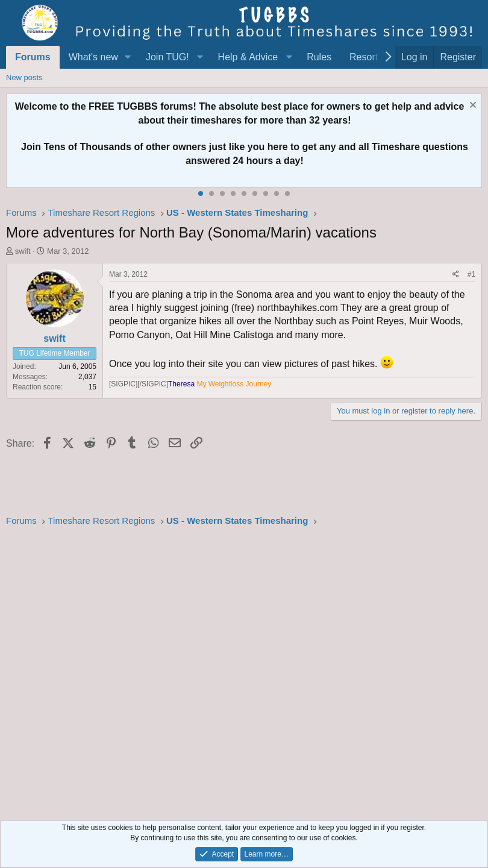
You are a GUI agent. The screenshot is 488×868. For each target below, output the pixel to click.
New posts (24, 77)
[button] (128, 57)
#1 (471, 274)
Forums (33, 57)
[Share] (456, 275)
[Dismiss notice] (471, 106)
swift (23, 251)
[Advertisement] (244, 670)
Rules (319, 57)
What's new (93, 57)
